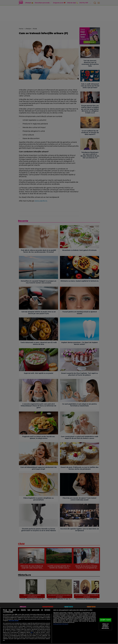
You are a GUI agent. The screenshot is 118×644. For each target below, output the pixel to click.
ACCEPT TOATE (105, 620)
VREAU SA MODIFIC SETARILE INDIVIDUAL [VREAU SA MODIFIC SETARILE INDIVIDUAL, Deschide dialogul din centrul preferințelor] (105, 626)
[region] (59, 626)
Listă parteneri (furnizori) (61, 624)
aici (32, 632)
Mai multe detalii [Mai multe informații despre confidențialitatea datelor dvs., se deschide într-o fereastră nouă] (14, 621)
